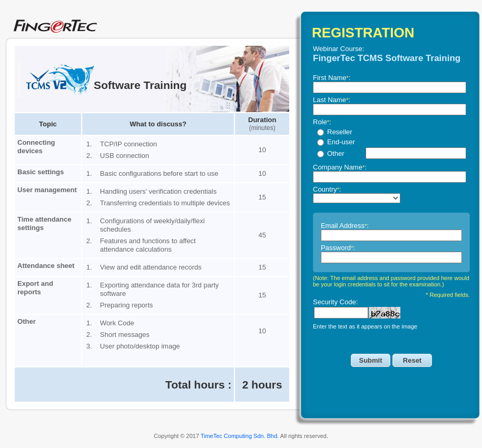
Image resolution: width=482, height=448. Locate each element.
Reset (412, 360)
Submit (370, 360)
